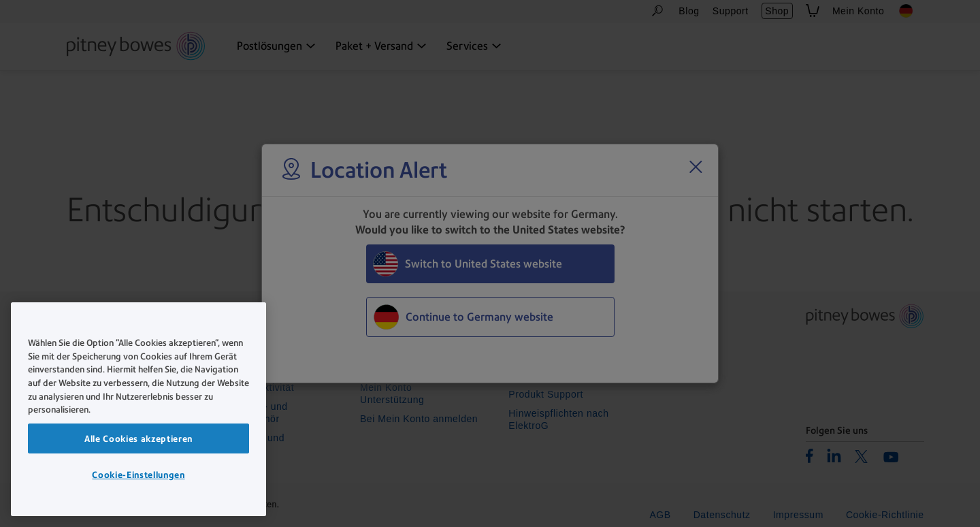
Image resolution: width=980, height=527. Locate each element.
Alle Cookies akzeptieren (138, 438)
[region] (138, 409)
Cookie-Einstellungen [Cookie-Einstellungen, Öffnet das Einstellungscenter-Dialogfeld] (138, 475)
